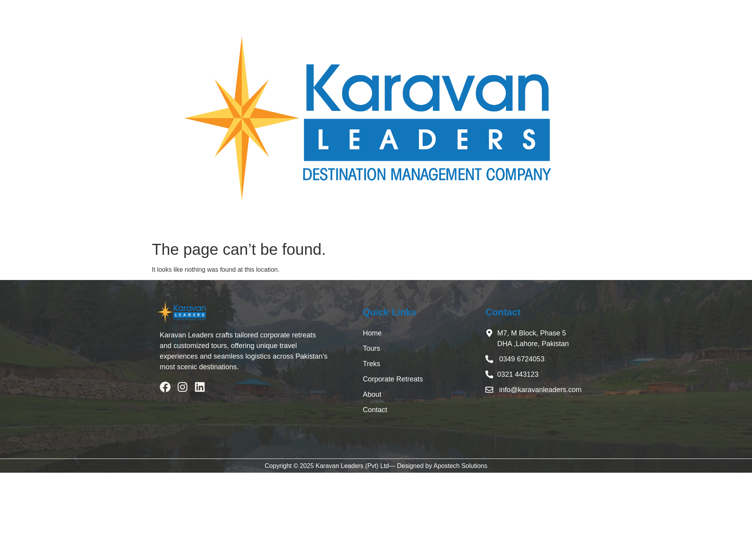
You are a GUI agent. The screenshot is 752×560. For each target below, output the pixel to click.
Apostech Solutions (460, 466)
